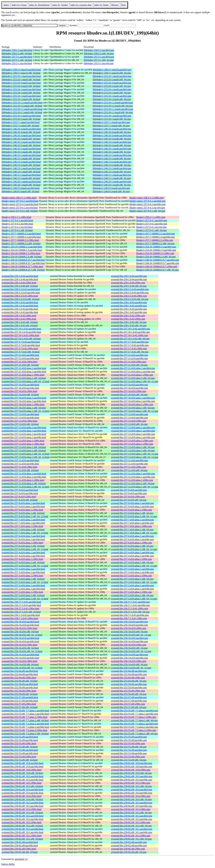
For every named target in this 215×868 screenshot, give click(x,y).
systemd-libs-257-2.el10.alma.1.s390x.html (22, 592)
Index (6, 5)
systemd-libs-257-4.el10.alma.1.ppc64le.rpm (132, 556)
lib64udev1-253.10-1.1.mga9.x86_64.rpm (113, 112)
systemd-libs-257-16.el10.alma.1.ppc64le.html (24, 401)
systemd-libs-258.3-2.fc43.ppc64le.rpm (130, 293)
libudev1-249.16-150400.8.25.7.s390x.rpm (157, 267)
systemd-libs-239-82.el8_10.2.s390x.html (22, 822)
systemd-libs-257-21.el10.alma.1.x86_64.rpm (133, 378)
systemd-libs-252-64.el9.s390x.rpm (128, 678)
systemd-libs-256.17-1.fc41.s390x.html (20, 609)
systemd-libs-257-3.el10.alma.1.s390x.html (22, 576)
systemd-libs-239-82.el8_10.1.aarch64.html (22, 829)
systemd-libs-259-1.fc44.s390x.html (19, 283)
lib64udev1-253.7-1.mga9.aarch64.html (21, 122)
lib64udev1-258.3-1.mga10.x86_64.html (21, 73)
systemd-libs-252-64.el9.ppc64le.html (20, 674)
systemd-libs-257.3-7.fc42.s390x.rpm (129, 349)
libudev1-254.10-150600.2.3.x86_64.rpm (156, 257)
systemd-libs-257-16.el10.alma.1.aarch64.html (24, 398)
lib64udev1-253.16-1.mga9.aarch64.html (21, 96)
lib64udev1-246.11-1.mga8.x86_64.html (21, 178)
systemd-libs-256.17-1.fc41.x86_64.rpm (130, 612)
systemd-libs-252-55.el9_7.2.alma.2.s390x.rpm (133, 730)
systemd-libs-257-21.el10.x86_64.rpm (129, 365)
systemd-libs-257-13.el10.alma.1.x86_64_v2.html (26, 454)
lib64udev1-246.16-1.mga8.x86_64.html (21, 152)
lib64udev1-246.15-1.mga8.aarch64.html (21, 155)
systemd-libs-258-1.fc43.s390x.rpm (128, 316)
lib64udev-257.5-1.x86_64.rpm (99, 60)
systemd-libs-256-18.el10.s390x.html (19, 628)
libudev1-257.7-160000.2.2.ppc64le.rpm (156, 237)
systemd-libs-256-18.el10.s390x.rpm (128, 628)
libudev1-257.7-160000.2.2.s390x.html (20, 240)
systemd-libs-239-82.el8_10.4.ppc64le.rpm (132, 793)
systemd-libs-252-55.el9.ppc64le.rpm (129, 740)
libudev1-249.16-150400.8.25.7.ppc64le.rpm (158, 263)
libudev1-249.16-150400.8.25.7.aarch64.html (23, 260)
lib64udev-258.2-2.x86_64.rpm (99, 53)
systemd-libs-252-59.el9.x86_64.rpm (129, 694)
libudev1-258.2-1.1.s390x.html (16, 217)
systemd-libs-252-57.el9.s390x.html (19, 704)
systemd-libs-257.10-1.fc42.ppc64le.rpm (130, 332)
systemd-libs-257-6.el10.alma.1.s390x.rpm (131, 543)
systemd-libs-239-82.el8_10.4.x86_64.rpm (131, 799)
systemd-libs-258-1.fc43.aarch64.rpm (129, 302)
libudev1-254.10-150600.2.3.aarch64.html (22, 247)
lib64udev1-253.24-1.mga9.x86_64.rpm (112, 93)
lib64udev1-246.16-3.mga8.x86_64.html (21, 139)
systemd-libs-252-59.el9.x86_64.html (20, 694)
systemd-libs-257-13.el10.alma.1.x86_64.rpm (133, 447)
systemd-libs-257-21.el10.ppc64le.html (20, 358)
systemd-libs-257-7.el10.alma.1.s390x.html (22, 526)
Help (123, 5)
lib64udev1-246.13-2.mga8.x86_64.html (21, 165)
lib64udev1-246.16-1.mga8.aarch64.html (21, 149)
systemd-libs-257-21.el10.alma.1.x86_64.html (24, 378)
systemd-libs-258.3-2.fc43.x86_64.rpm (130, 299)
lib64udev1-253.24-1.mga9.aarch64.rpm (112, 89)
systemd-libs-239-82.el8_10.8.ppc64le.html (22, 766)
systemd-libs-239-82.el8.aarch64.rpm (129, 842)
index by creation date (81, 5)
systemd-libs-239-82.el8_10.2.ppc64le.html (22, 819)
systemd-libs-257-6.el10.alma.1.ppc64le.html (23, 539)
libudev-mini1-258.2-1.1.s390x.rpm (146, 198)
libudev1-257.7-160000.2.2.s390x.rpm (155, 240)
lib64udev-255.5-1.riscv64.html (17, 63)
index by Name (101, 5)
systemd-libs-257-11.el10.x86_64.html (20, 470)
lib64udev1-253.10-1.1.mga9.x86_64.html (22, 112)
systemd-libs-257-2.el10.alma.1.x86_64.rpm (132, 595)
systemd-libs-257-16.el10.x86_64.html (20, 395)
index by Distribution (39, 5)
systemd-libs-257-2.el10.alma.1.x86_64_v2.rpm (134, 599)
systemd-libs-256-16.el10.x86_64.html (20, 648)
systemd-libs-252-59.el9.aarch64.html (20, 684)
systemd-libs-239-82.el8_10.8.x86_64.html (22, 773)
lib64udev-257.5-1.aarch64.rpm (99, 57)
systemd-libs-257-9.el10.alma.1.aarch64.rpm (132, 503)
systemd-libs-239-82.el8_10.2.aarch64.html (22, 816)
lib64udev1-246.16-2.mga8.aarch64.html (21, 142)
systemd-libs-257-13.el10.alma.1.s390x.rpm (132, 441)
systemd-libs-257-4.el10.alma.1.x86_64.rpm (132, 562)
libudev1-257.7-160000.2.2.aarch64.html (21, 234)
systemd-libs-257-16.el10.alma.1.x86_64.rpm (133, 408)
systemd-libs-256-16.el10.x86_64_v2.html (22, 651)
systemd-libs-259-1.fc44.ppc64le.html (20, 279)
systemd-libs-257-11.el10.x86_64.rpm (129, 470)
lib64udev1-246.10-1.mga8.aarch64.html (21, 182)
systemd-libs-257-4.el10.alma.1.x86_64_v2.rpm (134, 566)
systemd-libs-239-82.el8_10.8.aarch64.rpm (132, 763)
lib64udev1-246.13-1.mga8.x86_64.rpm (112, 172)
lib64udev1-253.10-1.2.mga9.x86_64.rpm (113, 106)
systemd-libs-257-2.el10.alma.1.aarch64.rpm (132, 585)
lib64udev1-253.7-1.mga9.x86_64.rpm (111, 126)
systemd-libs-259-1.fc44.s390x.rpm (128, 283)
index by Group (19, 5)
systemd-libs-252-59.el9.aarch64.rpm (129, 684)
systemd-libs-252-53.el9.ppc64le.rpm (129, 753)
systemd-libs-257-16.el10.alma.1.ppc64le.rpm (133, 401)
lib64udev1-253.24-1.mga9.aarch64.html (21, 89)
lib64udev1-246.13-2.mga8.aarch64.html (21, 162)
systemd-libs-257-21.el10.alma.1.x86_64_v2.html (26, 381)
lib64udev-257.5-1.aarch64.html (17, 57)
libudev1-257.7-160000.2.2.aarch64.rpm (156, 234)
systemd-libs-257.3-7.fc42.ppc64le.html (21, 345)
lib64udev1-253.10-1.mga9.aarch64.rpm (112, 116)
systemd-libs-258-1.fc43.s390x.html (19, 316)
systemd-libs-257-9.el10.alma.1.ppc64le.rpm (132, 506)
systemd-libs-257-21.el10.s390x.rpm (128, 362)
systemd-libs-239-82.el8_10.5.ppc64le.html (22, 780)
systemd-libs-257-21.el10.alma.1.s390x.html (23, 375)
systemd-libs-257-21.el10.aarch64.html (20, 355)
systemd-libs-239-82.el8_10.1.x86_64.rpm (131, 839)
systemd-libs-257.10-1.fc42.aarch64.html (21, 329)
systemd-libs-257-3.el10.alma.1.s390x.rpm (131, 576)
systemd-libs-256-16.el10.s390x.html (19, 645)
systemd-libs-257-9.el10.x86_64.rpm (129, 500)
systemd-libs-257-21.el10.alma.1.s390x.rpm (132, 375)
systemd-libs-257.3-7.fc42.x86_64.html (21, 352)
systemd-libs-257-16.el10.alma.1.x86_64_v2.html (26, 411)
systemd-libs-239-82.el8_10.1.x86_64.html (22, 839)
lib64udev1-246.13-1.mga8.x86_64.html (21, 172)
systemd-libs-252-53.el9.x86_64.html (20, 760)
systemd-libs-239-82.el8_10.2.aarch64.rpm (132, 816)
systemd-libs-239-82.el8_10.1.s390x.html (22, 836)
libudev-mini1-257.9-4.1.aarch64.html (20, 201)
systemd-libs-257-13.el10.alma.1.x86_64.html (24, 447)
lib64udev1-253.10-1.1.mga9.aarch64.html (22, 109)
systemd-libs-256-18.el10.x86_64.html (20, 632)
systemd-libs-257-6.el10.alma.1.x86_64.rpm (132, 546)
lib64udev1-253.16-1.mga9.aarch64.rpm (112, 96)
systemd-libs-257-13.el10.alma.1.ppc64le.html (24, 434)
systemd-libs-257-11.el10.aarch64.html (20, 460)
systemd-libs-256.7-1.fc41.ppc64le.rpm (130, 615)
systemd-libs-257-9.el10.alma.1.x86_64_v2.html (25, 516)
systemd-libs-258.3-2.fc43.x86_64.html (21, 299)
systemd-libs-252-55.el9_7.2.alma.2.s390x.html (24, 730)
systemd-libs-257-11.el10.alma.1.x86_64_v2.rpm (134, 487)
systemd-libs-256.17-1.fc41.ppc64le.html (21, 605)
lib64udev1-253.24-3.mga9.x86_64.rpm (112, 86)
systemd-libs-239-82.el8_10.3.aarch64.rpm (132, 803)
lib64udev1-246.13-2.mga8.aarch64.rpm (112, 162)
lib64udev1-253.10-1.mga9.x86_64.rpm (112, 119)
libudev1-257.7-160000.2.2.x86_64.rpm (155, 243)
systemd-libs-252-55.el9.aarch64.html (20, 737)
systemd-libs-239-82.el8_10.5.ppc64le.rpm (132, 780)
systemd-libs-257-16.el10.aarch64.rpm (129, 385)
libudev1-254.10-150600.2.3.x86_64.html (22, 257)
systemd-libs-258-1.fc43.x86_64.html (20, 322)
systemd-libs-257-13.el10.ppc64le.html (20, 418)
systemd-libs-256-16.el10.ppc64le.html (20, 641)
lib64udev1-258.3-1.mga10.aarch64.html (21, 70)
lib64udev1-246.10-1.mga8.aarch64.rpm (112, 182)
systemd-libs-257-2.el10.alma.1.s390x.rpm (131, 592)
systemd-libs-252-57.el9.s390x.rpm (128, 704)
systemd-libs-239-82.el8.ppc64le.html (20, 845)
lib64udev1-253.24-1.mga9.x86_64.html (21, 93)
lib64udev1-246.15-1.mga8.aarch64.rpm (112, 155)
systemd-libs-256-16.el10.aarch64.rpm (129, 638)
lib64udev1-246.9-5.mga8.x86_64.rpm (111, 191)
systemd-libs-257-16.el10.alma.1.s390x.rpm (132, 404)
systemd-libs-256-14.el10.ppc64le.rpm (129, 658)
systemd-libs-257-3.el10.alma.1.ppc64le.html (23, 572)
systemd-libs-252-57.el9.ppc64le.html (20, 701)
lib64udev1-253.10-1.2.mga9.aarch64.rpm (113, 103)
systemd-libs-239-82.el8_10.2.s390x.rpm (131, 822)
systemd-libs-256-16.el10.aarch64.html (20, 638)
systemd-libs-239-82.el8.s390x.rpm (128, 849)
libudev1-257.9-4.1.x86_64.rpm (151, 230)
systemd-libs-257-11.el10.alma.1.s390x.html (23, 480)
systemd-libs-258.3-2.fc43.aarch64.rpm (130, 289)
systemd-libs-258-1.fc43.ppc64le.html (20, 309)
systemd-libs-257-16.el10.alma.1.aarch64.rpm (133, 398)
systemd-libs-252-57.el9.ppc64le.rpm (129, 701)
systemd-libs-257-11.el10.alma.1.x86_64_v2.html (25, 487)
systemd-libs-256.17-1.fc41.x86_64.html (21, 612)
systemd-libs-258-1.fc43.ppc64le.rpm (129, 309)
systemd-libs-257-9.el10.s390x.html (19, 497)
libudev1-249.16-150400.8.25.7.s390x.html (22, 267)
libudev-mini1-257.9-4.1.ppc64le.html (20, 204)
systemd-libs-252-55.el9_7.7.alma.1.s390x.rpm (133, 717)
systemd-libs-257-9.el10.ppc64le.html (20, 493)
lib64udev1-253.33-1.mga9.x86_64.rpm (112, 80)
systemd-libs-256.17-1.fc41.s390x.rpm (129, 609)
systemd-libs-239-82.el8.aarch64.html (20, 842)
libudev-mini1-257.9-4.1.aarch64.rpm (147, 201)
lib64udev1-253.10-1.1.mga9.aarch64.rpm (113, 109)
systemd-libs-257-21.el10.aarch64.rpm (129, 355)
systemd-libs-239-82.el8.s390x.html (19, 849)
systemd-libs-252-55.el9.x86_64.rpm (129, 747)
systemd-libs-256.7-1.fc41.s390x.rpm (129, 618)
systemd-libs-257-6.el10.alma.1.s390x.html (22, 543)
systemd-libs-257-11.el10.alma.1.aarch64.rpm (133, 474)
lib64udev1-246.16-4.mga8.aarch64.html (21, 129)
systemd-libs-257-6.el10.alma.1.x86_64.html (23, 546)
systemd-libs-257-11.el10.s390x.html (19, 467)
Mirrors (115, 5)
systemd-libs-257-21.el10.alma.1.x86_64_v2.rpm (135, 381)
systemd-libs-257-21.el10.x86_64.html (20, 365)
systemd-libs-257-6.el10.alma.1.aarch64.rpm (132, 536)
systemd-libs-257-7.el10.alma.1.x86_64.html (23, 530)
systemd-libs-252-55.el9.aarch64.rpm (129, 737)
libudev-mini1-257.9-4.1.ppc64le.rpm (147, 204)
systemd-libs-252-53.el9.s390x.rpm (128, 757)
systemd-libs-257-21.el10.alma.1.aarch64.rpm (133, 368)
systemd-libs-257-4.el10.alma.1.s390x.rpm (131, 559)
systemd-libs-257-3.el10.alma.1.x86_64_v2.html (25, 582)
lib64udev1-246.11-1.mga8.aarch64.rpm (112, 175)
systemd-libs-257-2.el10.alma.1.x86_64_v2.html (25, 599)
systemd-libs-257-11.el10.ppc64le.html (20, 464)
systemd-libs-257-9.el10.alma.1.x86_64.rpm (132, 513)
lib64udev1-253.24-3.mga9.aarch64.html (21, 83)
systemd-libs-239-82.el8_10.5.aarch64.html (22, 776)
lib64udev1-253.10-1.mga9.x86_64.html (21, 119)
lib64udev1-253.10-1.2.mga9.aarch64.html (22, 103)
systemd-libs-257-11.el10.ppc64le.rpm (129, 464)
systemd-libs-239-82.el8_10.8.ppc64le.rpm (132, 766)
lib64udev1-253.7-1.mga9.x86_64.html (20, 126)
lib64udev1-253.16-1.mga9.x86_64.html (21, 99)
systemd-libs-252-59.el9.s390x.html (19, 691)
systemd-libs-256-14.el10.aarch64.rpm (129, 655)
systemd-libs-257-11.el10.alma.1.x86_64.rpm (133, 483)
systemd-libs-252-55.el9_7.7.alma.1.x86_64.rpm (134, 720)
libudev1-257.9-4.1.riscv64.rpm (151, 227)
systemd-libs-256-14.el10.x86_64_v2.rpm (131, 668)
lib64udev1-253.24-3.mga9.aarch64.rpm (112, 83)
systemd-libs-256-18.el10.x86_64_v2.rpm (131, 635)
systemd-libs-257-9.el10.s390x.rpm (128, 497)
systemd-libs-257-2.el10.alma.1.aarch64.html (23, 585)
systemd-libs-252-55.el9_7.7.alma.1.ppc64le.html (25, 714)
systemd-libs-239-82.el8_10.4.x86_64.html (22, 799)
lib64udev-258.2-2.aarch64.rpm (99, 50)
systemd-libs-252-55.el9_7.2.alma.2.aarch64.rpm (134, 724)
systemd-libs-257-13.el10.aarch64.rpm (129, 414)
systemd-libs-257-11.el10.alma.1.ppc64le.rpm (133, 477)
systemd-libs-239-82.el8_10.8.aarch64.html (22, 763)
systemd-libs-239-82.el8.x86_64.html (20, 852)
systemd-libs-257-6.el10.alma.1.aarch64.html (23, 536)
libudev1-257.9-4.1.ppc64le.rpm (152, 224)
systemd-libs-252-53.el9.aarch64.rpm (129, 750)
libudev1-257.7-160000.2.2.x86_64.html (21, 243)
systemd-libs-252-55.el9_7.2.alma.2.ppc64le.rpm (134, 727)
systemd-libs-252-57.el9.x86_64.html (20, 707)
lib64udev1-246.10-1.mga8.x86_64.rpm (112, 185)
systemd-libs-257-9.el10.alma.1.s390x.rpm (131, 510)
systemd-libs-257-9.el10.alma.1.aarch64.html (23, 503)
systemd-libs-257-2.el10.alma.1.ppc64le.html (23, 589)
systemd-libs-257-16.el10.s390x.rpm (128, 391)
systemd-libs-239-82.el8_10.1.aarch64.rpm (132, 829)
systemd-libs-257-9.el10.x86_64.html (20, 500)
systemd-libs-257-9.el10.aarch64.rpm (129, 490)
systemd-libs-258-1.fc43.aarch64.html (20, 302)
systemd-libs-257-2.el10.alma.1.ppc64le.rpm (132, 589)
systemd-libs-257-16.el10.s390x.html (19, 391)
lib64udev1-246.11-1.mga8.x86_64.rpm (112, 178)
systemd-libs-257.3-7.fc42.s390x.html (20, 349)
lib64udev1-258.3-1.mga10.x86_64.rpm (112, 73)
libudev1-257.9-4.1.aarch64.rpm (152, 220)
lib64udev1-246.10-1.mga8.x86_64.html (21, 185)
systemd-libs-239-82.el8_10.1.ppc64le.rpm (132, 832)
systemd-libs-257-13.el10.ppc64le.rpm (129, 418)
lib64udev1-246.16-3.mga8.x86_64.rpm (112, 139)
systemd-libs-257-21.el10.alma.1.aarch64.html (24, 368)
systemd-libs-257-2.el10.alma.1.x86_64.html (23, 595)
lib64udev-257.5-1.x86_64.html (17, 60)
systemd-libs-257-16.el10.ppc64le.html (20, 388)
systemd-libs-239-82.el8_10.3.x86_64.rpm (131, 813)
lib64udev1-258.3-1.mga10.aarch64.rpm (112, 70)
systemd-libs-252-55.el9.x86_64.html (20, 747)
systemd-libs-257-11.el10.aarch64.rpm (129, 460)
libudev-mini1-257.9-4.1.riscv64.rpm (147, 208)
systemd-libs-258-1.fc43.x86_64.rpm (129, 322)
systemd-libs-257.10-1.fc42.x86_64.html (21, 339)
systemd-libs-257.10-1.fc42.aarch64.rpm (130, 329)
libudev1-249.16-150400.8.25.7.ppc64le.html (23, 263)
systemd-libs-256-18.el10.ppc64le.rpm (129, 625)
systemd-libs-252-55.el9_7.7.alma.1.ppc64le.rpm (134, 714)
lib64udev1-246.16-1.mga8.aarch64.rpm (112, 149)
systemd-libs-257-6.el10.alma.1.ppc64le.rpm (132, 539)
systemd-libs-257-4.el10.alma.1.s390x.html (22, 559)
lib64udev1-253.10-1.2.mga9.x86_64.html (22, 106)
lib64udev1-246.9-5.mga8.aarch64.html (21, 188)
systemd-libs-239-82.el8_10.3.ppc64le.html (22, 806)
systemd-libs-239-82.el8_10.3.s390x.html (22, 809)
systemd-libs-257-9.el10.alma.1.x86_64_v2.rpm (134, 516)
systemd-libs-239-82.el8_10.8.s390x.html (22, 770)
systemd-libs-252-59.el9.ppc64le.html (20, 688)
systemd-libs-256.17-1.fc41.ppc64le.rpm (130, 605)
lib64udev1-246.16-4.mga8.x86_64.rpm (112, 132)
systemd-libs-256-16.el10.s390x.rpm (128, 645)
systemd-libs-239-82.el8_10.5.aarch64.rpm (132, 776)
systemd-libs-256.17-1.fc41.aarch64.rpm (130, 602)
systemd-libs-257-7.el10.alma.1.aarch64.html (23, 520)
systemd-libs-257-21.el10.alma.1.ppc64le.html (24, 372)
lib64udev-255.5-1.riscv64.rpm (99, 63)
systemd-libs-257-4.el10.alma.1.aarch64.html (23, 553)
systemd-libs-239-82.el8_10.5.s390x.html (22, 783)
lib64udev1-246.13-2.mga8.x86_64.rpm (112, 165)
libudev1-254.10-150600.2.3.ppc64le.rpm (156, 250)
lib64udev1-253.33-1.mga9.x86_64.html (21, 80)
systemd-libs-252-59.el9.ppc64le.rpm (129, 688)
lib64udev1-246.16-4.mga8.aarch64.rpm (112, 129)
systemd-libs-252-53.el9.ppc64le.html (20, 753)
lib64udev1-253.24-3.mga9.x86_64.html (21, 86)
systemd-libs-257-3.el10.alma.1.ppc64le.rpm (132, 572)
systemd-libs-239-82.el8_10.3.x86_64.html (22, 813)
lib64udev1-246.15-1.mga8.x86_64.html (21, 159)
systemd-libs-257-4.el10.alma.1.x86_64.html (23, 562)
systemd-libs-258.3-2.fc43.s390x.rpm (129, 296)
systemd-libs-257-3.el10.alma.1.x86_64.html (23, 579)
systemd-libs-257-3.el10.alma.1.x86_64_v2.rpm (134, 582)
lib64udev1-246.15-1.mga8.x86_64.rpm (112, 159)
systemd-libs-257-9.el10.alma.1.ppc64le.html (23, 506)
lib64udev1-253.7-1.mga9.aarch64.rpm (111, 122)
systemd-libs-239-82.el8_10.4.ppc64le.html (22, 793)
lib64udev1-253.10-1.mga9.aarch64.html (21, 116)
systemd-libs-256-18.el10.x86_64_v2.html (22, 635)
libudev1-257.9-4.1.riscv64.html (17, 227)
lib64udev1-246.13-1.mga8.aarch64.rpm (112, 168)
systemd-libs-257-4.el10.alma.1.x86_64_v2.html (25, 566)
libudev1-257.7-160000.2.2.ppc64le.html (21, 237)
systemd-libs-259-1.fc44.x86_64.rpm (129, 286)
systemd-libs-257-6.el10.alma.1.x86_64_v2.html (25, 549)
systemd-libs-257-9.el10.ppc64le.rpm (129, 493)
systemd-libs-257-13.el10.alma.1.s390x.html (23, 441)
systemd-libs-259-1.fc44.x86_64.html (20, 286)
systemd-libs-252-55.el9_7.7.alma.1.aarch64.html (25, 711)
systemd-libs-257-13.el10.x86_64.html (20, 424)
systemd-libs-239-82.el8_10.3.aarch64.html (22, 803)
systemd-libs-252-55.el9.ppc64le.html (20, 740)
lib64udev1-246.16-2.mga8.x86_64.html (21, 145)
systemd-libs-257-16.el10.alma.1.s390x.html (23, 404)
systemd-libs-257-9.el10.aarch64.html (20, 490)
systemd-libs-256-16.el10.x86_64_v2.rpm (131, 651)
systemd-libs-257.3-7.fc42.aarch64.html (21, 342)
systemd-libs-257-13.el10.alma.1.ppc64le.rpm (133, 434)
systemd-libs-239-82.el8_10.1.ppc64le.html (22, 832)
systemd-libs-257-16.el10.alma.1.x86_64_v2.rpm (135, 411)
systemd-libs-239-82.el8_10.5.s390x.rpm (131, 783)
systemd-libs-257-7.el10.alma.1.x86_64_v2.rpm (134, 533)
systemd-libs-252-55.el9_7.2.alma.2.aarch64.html (25, 724)
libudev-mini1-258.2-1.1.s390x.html (19, 198)
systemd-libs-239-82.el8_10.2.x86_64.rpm (131, 826)
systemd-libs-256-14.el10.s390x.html (19, 661)
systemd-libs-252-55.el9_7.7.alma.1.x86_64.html (25, 720)
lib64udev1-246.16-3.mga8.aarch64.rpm (112, 135)
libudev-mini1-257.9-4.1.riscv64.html (20, 208)
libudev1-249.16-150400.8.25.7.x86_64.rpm (157, 270)
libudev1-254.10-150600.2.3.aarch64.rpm (156, 247)
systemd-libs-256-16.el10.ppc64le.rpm (129, 641)
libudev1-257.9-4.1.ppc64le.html (17, 224)
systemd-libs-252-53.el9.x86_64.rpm (129, 760)
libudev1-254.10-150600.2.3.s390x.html (21, 253)
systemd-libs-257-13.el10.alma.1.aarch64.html (24, 427)
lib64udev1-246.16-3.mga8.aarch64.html (21, 135)
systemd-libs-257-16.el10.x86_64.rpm (129, 395)
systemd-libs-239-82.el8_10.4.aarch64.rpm (132, 790)
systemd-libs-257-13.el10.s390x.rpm (128, 421)
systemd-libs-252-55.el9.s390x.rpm (128, 743)
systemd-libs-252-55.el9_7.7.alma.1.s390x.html (24, 717)
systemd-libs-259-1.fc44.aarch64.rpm (129, 276)
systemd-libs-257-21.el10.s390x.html (19, 362)
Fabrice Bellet (8, 864)
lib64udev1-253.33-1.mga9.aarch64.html (21, 76)
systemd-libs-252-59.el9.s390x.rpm (128, 691)
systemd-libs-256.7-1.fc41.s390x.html (20, 618)
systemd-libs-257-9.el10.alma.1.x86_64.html (23, 513)
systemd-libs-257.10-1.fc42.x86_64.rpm (130, 339)
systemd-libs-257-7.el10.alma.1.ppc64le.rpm (132, 523)
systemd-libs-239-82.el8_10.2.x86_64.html (22, 826)
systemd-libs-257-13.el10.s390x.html (19, 421)
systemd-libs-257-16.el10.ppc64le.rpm (129, 388)
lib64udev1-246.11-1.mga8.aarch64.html (21, 175)
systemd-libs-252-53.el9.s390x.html (19, 757)
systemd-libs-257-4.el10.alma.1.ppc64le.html (23, 556)
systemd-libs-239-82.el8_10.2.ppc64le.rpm (132, 819)
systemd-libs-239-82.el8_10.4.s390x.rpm (131, 796)
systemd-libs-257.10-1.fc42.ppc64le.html (21, 332)
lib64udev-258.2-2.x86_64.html (17, 53)
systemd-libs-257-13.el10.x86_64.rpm (129, 424)
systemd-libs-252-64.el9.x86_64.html (20, 681)
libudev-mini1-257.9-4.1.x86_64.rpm (147, 211)
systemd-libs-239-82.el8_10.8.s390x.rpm (131, 770)
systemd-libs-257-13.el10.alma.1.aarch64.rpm (133, 427)
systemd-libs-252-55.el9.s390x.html (19, 743)
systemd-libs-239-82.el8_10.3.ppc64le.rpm (132, 806)
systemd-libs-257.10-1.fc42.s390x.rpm (129, 335)
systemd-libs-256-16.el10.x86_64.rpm (129, 648)
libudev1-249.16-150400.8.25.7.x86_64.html (23, 270)
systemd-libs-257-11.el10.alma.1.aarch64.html (24, 474)
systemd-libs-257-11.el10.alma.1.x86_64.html (24, 483)
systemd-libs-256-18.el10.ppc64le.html (20, 625)
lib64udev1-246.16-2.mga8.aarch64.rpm (112, 142)
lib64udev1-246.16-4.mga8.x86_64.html (21, 132)
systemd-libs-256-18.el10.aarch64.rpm (129, 622)
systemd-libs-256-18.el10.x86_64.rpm (129, 632)
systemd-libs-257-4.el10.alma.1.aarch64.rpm (132, 553)
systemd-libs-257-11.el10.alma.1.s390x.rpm (132, 480)
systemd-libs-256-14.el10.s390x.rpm (128, 661)
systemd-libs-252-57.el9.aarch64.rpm (129, 697)
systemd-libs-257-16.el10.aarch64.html (20, 385)
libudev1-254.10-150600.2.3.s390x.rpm (155, 253)
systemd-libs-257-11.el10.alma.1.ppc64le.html (24, 477)
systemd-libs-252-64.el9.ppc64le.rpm (129, 674)
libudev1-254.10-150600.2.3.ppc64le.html (22, 250)
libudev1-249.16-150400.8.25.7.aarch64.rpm (158, 260)
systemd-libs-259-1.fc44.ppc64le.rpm (129, 279)
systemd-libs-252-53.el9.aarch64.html (20, 750)
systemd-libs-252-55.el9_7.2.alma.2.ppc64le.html (25, 727)
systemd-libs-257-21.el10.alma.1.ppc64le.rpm (133, 372)
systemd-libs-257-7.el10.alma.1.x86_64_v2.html (25, 533)
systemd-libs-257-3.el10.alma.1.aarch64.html (23, 569)
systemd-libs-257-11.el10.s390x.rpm (128, 467)
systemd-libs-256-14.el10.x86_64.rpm (129, 664)
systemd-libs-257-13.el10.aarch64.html (20, 414)
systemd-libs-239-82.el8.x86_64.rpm (129, 852)
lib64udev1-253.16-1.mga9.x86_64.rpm (112, 99)
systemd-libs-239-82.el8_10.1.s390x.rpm (131, 836)
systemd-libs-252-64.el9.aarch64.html (20, 671)
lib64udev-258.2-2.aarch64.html (17, 50)
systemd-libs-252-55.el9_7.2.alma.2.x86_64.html (25, 734)
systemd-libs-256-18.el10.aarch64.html (20, 622)
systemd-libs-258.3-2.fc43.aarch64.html (21, 289)
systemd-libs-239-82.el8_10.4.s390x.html (22, 796)
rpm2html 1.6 (21, 859)
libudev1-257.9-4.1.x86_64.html (17, 230)
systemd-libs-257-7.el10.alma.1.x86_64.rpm (132, 530)
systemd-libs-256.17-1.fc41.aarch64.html (21, 602)
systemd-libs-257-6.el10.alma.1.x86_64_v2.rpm (134, 549)
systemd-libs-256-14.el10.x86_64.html (20, 664)
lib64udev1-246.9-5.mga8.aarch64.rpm (111, 188)
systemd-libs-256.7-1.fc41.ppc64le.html (21, 615)
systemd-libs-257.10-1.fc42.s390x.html (20, 335)
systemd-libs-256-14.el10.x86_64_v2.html (22, 668)
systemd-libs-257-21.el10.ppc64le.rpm (129, 358)
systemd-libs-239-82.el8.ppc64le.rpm (129, 845)
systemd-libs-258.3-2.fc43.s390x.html (20, 296)
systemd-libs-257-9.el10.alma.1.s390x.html (22, 510)
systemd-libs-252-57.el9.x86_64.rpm (129, 707)
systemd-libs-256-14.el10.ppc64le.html (20, 658)
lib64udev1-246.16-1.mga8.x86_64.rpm (112, 152)
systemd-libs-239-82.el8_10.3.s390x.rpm (131, 809)
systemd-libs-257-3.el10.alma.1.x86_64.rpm (132, 579)
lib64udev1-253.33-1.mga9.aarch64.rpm (112, 76)
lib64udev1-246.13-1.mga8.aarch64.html (21, 168)
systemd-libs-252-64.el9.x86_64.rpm (129, 681)
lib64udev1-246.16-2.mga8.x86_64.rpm (112, 145)
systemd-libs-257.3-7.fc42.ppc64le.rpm (130, 345)
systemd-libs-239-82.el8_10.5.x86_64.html (22, 786)
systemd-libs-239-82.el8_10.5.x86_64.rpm (131, 786)
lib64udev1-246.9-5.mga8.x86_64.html (20, 191)
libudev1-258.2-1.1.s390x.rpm (151, 217)
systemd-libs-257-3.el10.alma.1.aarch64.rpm (132, 569)
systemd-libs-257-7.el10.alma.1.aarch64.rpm (132, 520)
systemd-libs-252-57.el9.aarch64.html (20, 697)
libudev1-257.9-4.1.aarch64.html (17, 220)
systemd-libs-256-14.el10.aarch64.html (20, 655)
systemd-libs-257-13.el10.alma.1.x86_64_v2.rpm (135, 454)
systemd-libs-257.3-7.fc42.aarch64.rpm (130, 342)
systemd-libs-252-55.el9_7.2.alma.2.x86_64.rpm (134, 734)
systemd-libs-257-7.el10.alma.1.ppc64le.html (23, 523)
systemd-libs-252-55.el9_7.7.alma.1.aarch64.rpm (134, 711)
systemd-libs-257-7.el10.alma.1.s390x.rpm (131, 526)
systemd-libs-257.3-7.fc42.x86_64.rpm (130, 352)
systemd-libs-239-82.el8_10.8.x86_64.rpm (131, 773)
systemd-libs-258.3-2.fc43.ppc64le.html (21, 293)
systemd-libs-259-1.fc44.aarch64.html (20, 276)
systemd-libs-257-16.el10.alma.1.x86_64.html (24, 408)
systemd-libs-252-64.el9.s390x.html (19, 678)
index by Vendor (60, 5)
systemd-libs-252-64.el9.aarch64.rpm (129, 671)
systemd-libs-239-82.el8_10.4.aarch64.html (22, 790)
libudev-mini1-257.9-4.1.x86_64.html (20, 211)
